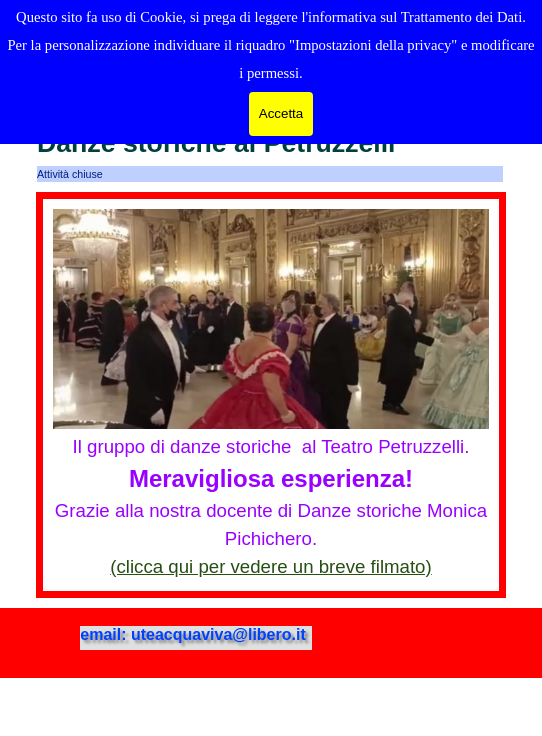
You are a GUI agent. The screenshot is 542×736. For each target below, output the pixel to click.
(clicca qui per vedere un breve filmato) (270, 566)
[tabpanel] (271, 395)
